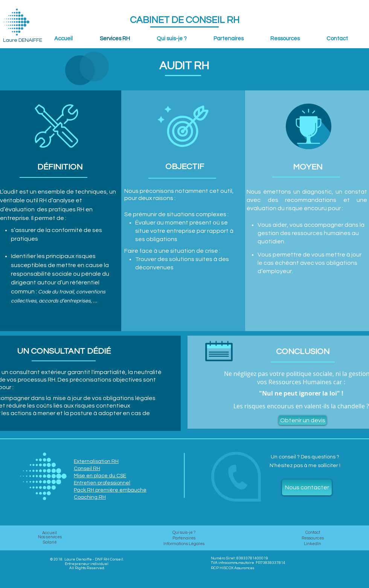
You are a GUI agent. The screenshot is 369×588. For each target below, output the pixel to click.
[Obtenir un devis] (303, 420)
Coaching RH (90, 497)
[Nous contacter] (307, 487)
